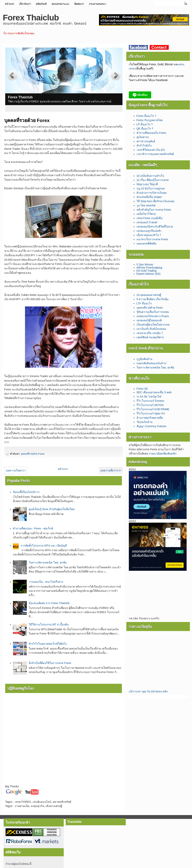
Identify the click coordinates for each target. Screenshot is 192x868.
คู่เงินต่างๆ (143, 137)
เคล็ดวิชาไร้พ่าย (146, 214)
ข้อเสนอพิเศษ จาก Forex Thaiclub (49, 603)
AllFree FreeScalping (149, 268)
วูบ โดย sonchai (146, 205)
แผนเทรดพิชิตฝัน (147, 244)
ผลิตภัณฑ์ (41, 4)
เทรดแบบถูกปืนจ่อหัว (149, 231)
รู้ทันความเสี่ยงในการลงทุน (153, 312)
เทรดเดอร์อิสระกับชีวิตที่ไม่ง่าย (155, 227)
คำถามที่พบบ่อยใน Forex (151, 133)
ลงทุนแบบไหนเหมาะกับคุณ (153, 316)
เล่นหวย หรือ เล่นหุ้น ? (150, 333)
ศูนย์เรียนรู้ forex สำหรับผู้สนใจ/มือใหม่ (52, 509)
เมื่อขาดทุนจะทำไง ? (149, 235)
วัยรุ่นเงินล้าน (145, 422)
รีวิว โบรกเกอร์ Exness (150, 401)
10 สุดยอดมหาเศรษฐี (149, 295)
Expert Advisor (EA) (149, 274)
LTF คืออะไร (144, 303)
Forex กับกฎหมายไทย (150, 120)
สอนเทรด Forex (60, 4)
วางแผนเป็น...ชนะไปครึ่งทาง (46, 582)
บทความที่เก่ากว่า (111, 470)
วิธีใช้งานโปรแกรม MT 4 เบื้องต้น (49, 624)
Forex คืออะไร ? (146, 116)
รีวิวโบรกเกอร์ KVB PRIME (153, 409)
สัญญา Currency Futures (151, 426)
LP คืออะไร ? (145, 124)
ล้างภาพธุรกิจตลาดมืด (150, 418)
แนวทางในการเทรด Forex (152, 239)
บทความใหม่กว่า (16, 470)
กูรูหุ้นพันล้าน (144, 359)
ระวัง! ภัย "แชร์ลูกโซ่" (149, 397)
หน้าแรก (9, 4)
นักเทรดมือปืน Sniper (149, 197)
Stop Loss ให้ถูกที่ (147, 184)
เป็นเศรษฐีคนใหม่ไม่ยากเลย (153, 325)
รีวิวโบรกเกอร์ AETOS (150, 405)
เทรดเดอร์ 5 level (147, 222)
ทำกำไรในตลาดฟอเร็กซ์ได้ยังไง (48, 644)
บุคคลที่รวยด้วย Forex (33, 454)
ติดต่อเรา (79, 4)
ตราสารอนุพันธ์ (146, 141)
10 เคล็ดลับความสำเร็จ (150, 176)
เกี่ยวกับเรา (25, 4)
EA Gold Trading (147, 271)
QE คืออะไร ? (145, 129)
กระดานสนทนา (97, 4)
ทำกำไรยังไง (144, 146)
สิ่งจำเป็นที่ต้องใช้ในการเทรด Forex (50, 663)
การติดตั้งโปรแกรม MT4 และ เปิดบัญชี (44, 546)
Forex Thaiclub (31, 18)
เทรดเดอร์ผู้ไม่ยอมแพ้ (149, 320)
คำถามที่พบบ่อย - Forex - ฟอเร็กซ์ (33, 528)
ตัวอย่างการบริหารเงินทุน (152, 193)
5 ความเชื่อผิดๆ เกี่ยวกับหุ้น (153, 299)
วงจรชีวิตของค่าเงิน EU (151, 150)
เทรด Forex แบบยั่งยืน (150, 218)
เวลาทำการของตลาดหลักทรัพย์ (155, 154)
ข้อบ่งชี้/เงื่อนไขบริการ (26, 492)
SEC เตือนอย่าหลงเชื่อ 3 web (154, 392)
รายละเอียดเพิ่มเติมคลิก (163, 454)
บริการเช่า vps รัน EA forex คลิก (148, 691)
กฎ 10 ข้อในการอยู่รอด (151, 188)
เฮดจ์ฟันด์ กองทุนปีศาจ (150, 337)
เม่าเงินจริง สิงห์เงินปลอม (151, 329)
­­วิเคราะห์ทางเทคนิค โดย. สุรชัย (48, 562)
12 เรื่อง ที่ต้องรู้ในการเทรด (153, 180)
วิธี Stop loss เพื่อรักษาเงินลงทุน (156, 201)
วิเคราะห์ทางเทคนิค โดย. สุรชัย (155, 367)
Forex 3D (142, 389)
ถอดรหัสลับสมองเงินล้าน (151, 363)
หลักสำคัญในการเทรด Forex (154, 210)
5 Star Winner (145, 265)
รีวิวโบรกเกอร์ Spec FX (151, 413)
